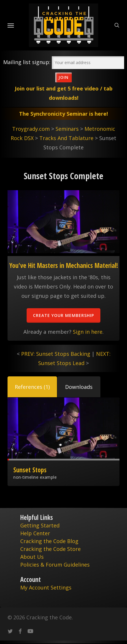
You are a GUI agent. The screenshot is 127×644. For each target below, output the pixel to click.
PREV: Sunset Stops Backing (56, 354)
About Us (32, 557)
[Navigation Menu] (11, 25)
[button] (32, 387)
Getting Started (40, 525)
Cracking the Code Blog (49, 541)
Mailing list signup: (27, 62)
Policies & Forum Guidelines (55, 565)
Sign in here (88, 332)
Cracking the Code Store (50, 549)
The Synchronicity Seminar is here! (63, 114)
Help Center (35, 533)
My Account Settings (46, 587)
